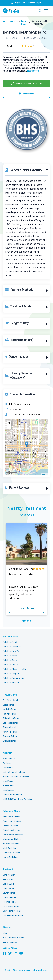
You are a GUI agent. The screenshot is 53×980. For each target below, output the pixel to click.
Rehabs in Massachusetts (14, 669)
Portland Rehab (10, 736)
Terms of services (26, 970)
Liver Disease (9, 781)
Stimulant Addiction (12, 817)
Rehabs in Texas (10, 656)
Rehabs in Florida (10, 642)
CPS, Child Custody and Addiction (18, 799)
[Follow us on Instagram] (16, 953)
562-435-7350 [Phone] (16, 409)
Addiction (7, 753)
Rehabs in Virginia (11, 683)
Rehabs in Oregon (11, 674)
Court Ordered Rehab (12, 794)
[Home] (5, 21)
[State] (14, 21)
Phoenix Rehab (10, 727)
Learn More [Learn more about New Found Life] (27, 608)
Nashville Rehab (10, 709)
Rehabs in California (12, 647)
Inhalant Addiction (11, 844)
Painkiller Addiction (11, 830)
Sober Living (8, 884)
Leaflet (44, 474)
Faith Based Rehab (11, 906)
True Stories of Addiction (14, 938)
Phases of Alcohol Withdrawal (16, 776)
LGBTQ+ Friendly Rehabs (14, 772)
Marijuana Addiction (12, 839)
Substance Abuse (12, 811)
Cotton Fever (9, 768)
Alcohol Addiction (11, 826)
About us (7, 928)
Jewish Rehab (9, 893)
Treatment (8, 869)
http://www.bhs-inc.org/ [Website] (20, 404)
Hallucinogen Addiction (13, 835)
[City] (26, 23)
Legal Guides (8, 790)
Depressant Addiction (12, 821)
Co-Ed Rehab (9, 888)
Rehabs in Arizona (11, 660)
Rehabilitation (9, 879)
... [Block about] (32, 71)
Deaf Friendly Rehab (12, 911)
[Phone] (26, 84)
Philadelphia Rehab (11, 718)
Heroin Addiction (10, 857)
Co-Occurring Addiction (13, 915)
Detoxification (9, 875)
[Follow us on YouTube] (21, 953)
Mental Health (9, 759)
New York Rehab (10, 732)
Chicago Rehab (10, 741)
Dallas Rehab (9, 705)
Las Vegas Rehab (11, 723)
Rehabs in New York (12, 651)
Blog (5, 933)
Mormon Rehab (10, 902)
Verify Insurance (10, 942)
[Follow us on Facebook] (5, 953)
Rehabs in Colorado (11, 665)
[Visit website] (26, 94)
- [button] (9, 427)
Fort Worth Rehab (11, 700)
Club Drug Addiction (12, 853)
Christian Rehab (10, 897)
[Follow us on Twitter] (10, 953)
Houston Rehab (10, 714)
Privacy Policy (40, 970)
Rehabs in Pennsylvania (13, 678)
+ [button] (9, 423)
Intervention (8, 785)
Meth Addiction (10, 848)
